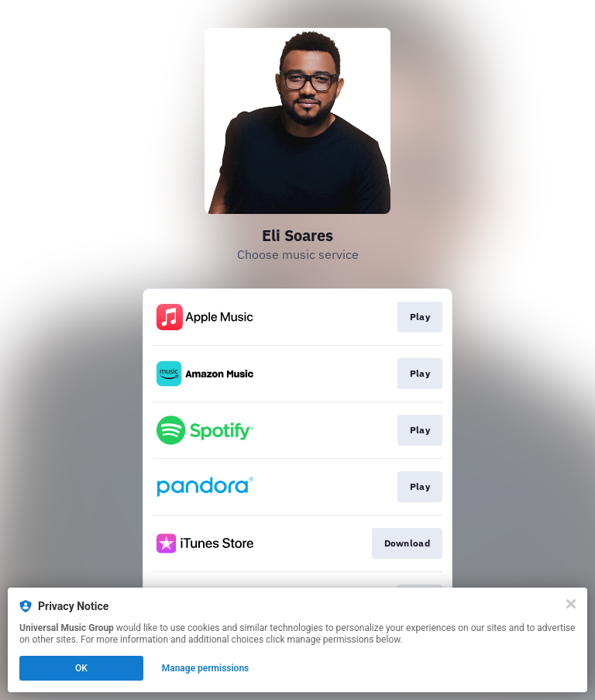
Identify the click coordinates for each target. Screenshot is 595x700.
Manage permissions (206, 668)
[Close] (571, 604)
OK (81, 668)
